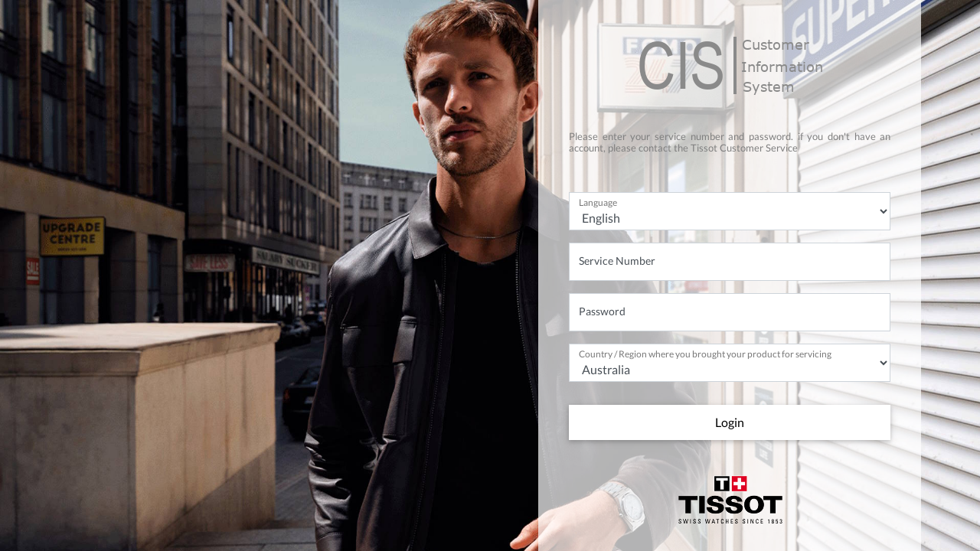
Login (730, 422)
